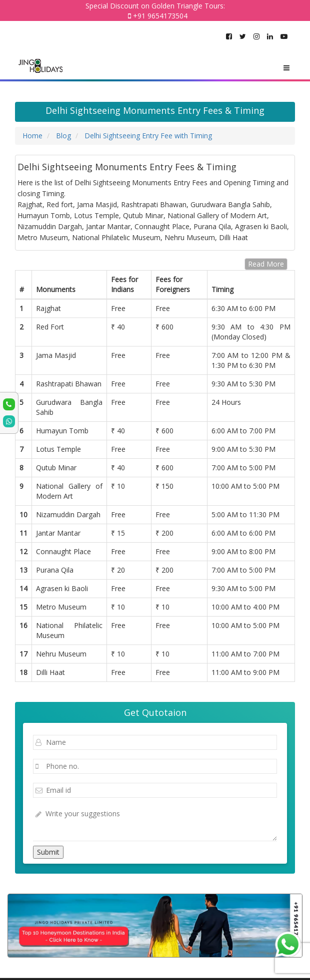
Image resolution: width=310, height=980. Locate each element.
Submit (48, 852)
